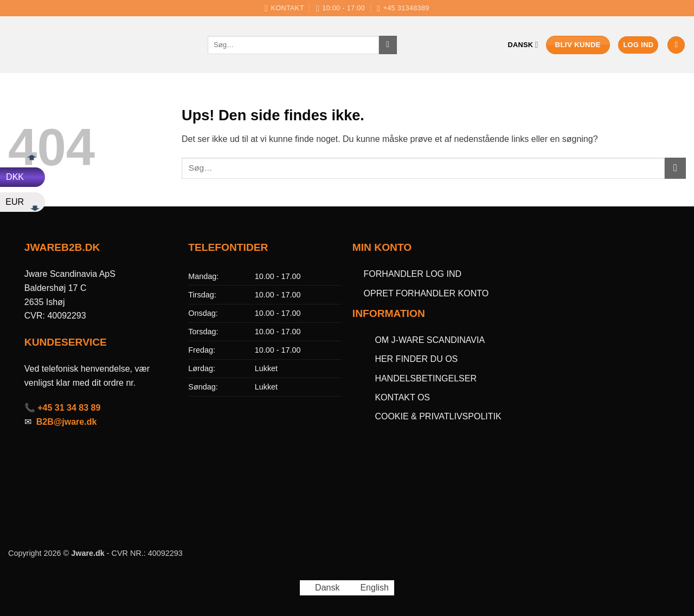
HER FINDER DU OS (417, 359)
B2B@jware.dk (67, 422)
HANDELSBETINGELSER (426, 378)
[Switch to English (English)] (369, 588)
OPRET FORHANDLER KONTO (426, 293)
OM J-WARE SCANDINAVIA (430, 340)
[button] (638, 45)
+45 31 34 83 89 (69, 408)
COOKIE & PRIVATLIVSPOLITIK (438, 416)
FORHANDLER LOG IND (413, 274)
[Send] (388, 45)
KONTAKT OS (402, 397)
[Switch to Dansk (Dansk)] (322, 588)
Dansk (523, 45)
